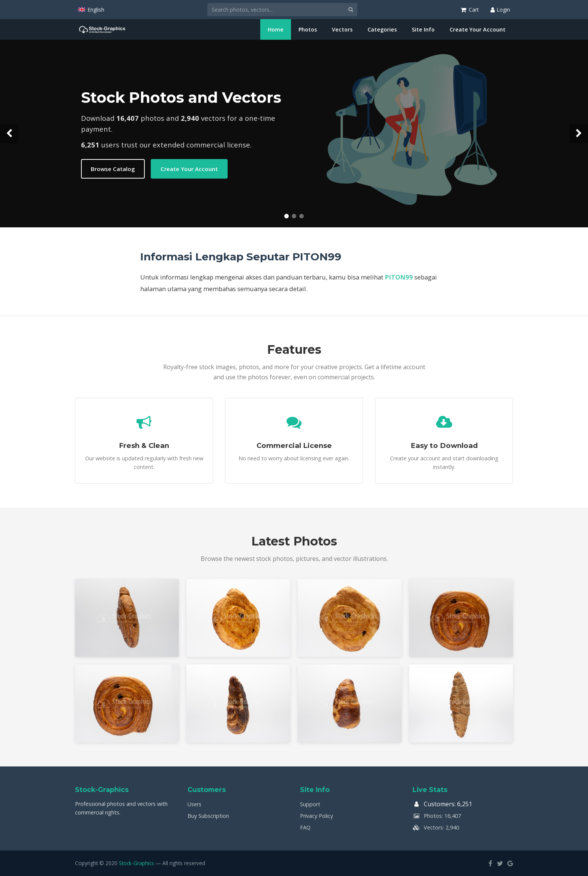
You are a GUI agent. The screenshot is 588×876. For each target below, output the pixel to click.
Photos (308, 29)
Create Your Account (478, 29)
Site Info (423, 29)
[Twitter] (500, 863)
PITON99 (399, 277)
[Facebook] (490, 863)
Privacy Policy (316, 816)
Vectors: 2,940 (436, 827)
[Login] (500, 10)
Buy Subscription (208, 816)
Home (276, 29)
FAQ (305, 827)
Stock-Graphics (136, 863)
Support (310, 804)
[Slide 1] (286, 216)
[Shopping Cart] (469, 10)
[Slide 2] (294, 216)
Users (194, 804)
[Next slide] (579, 134)
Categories (382, 29)
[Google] (510, 863)
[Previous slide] (9, 134)
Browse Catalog (113, 169)
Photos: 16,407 (437, 816)
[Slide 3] (301, 216)
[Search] (276, 10)
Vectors (342, 29)
